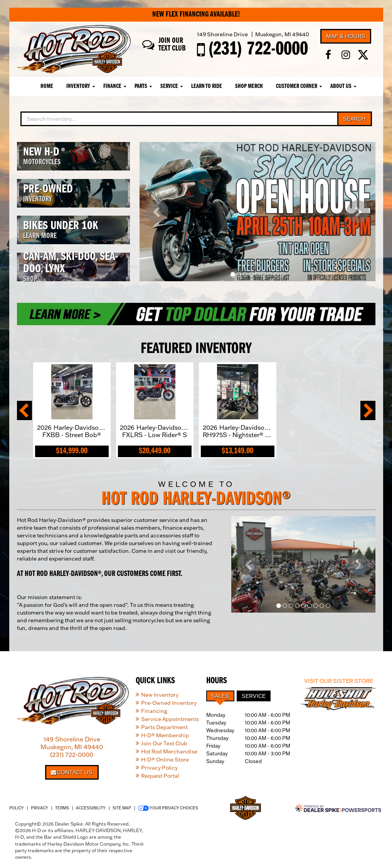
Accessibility (91, 808)
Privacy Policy (159, 768)
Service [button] (169, 86)
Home (47, 86)
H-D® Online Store (165, 760)
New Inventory (160, 695)
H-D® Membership (165, 735)
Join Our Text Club (164, 743)
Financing (154, 711)
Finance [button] (112, 86)
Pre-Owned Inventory (169, 703)
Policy (17, 808)
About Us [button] (341, 86)
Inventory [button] (78, 86)
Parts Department (164, 727)
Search (354, 119)
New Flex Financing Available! (196, 15)
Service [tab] (254, 696)
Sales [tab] (220, 696)
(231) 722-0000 (72, 755)
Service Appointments (170, 719)
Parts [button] (141, 86)
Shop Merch (249, 86)
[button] (157, 212)
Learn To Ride (207, 86)
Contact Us (72, 772)
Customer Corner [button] (297, 86)
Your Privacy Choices (168, 808)
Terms (62, 808)
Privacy (40, 808)
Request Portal (160, 776)
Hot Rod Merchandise (169, 751)
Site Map (122, 808)
